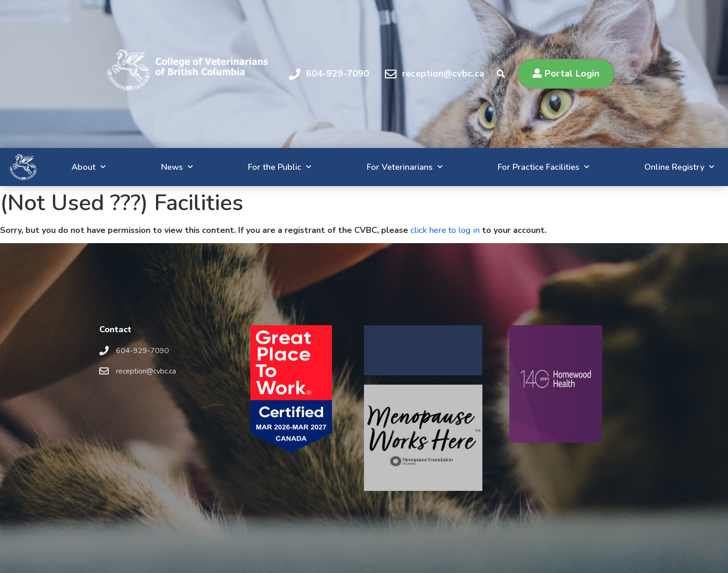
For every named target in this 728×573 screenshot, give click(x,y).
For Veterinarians (376, 167)
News (137, 167)
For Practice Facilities (521, 167)
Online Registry (662, 167)
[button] (566, 74)
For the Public (245, 167)
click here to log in (445, 230)
